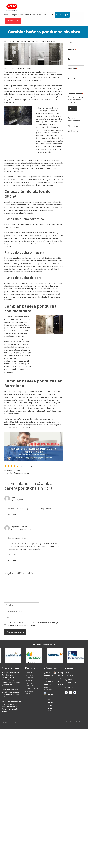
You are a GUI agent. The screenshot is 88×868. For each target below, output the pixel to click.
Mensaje (72, 78)
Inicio (6, 41)
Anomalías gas (62, 15)
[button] (29, 662)
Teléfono (72, 69)
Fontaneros (26, 15)
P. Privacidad (78, 722)
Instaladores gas (12, 15)
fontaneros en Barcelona (14, 397)
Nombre (72, 50)
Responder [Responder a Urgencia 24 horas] (12, 560)
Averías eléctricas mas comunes (19, 473)
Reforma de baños (17, 41)
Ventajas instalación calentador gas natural (62, 678)
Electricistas (38, 15)
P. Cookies (82, 723)
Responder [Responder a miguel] (12, 514)
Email (71, 59)
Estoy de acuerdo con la (76, 100)
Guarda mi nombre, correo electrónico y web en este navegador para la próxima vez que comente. (34, 624)
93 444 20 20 (13, 21)
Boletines (49, 15)
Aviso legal (69, 722)
